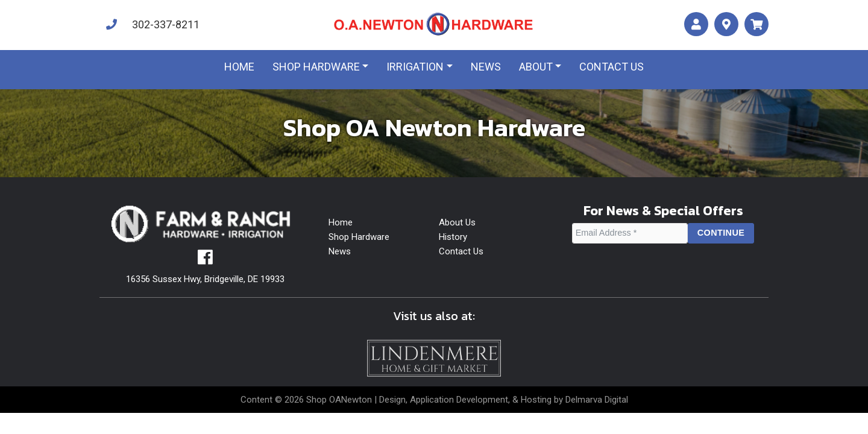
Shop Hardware (316, 67)
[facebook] (205, 260)
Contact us (612, 67)
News (486, 67)
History (453, 237)
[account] (696, 24)
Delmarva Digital (597, 400)
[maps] (726, 24)
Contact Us (461, 251)
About (536, 67)
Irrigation (415, 67)
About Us (457, 222)
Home (239, 67)
